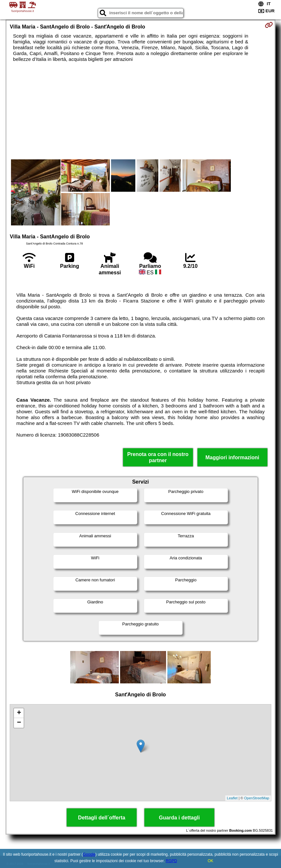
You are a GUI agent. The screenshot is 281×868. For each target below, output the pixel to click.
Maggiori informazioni (232, 457)
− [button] (19, 723)
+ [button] (19, 713)
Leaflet (232, 798)
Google (89, 854)
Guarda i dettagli (179, 818)
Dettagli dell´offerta (102, 818)
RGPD (171, 861)
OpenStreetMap (257, 798)
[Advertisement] (140, 111)
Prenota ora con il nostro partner (158, 457)
